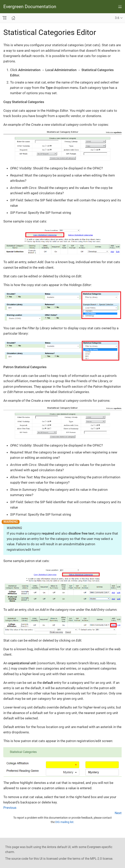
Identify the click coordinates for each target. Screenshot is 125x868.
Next (118, 813)
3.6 (117, 18)
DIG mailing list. (65, 822)
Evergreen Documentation (30, 7)
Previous (10, 808)
